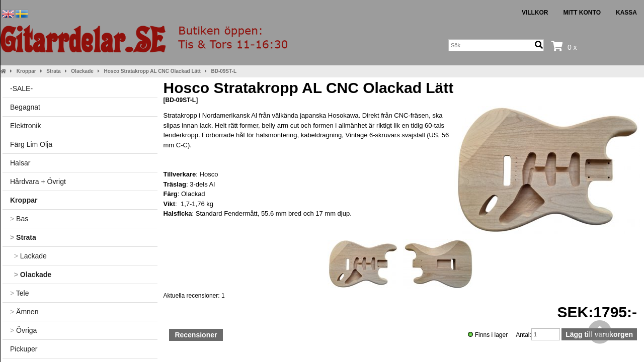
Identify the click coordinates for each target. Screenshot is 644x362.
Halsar (20, 163)
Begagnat (25, 107)
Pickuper (24, 349)
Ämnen (24, 312)
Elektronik (25, 126)
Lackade (28, 256)
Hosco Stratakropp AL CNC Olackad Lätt (152, 71)
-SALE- (21, 88)
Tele (20, 293)
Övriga (23, 330)
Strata (53, 71)
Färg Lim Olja (31, 144)
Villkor (535, 13)
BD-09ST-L (224, 71)
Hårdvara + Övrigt (38, 182)
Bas (19, 219)
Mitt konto (582, 13)
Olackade (82, 71)
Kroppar (26, 71)
